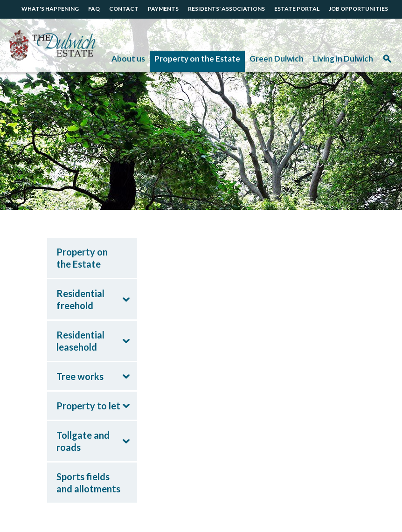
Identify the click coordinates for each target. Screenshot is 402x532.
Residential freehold (80, 299)
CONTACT (124, 9)
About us (128, 59)
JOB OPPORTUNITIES (358, 9)
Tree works (80, 376)
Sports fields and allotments (88, 483)
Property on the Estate (197, 59)
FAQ (94, 9)
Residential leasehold (80, 341)
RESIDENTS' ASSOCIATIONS (226, 9)
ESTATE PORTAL (297, 9)
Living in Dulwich (343, 59)
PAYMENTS (163, 9)
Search (387, 62)
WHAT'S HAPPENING (50, 9)
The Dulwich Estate (52, 45)
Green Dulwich (277, 59)
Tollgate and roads (83, 441)
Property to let (88, 406)
